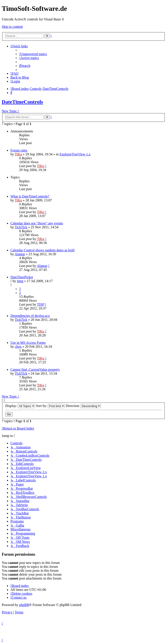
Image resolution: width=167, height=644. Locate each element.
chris (18, 347)
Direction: (83, 406)
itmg (20, 281)
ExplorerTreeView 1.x (75, 154)
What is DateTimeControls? (30, 196)
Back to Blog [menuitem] (20, 77)
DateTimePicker (22, 277)
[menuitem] (33, 54)
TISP (40, 304)
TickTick (21, 227)
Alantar (20, 254)
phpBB (24, 605)
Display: (20, 406)
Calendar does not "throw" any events (37, 223)
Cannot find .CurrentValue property (35, 370)
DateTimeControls (22, 102)
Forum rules (19, 150)
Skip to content (12, 27)
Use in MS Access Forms (28, 343)
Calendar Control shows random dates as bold (42, 250)
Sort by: (50, 406)
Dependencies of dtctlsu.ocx (30, 316)
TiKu (18, 154)
